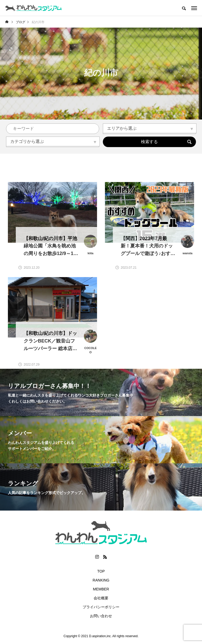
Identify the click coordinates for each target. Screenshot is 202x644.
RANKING (101, 580)
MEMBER (101, 589)
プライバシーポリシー (101, 607)
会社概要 (101, 598)
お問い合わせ (101, 616)
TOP (101, 571)
